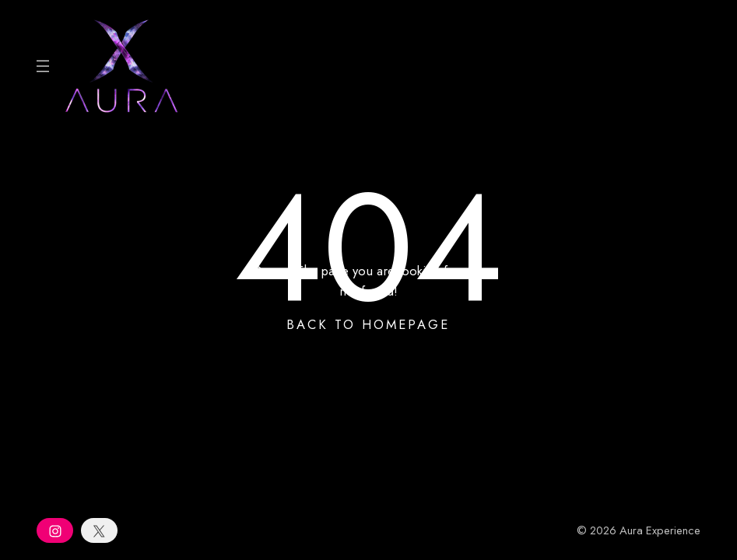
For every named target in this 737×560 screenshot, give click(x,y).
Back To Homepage (368, 324)
